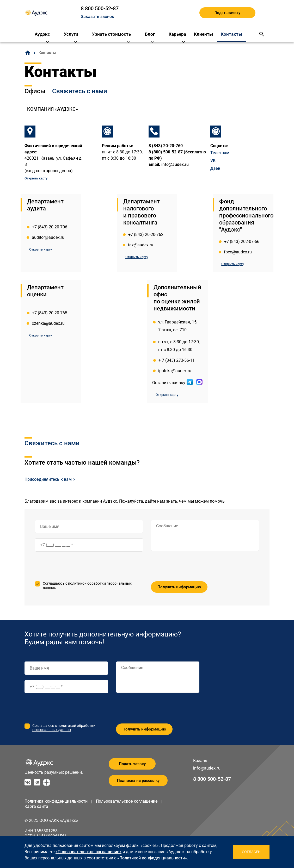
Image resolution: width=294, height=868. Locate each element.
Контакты (231, 34)
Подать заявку (227, 13)
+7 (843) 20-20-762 (146, 235)
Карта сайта (36, 806)
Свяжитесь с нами (80, 91)
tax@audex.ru (141, 245)
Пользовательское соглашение (127, 801)
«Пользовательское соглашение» (88, 852)
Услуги (71, 34)
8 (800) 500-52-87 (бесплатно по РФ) (177, 155)
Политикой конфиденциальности (152, 858)
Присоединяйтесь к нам (48, 479)
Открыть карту (36, 178)
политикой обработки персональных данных (64, 728)
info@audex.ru (175, 164)
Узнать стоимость (111, 34)
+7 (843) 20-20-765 (50, 313)
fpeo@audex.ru (238, 252)
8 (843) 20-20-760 (166, 146)
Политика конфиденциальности (56, 801)
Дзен (215, 168)
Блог (150, 34)
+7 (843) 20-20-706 (50, 227)
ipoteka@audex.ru (175, 371)
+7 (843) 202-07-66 (242, 242)
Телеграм (220, 153)
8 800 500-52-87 (100, 8)
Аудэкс (42, 34)
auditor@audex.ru (48, 237)
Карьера (177, 34)
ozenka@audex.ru (48, 323)
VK (213, 161)
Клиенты (203, 34)
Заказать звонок (97, 17)
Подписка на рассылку (138, 780)
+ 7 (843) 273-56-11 (177, 360)
